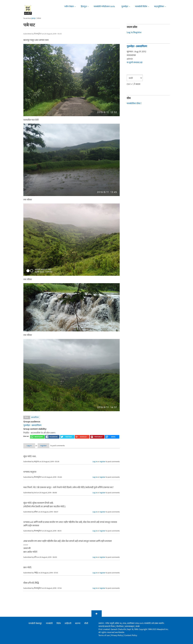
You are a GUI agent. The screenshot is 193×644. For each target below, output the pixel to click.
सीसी (86, 623)
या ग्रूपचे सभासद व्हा (135, 62)
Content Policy (131, 635)
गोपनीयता (120, 626)
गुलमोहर (125, 7)
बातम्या (78, 623)
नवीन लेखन (69, 7)
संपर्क (138, 626)
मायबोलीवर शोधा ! (134, 103)
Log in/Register (134, 32)
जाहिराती (68, 623)
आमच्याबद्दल (130, 626)
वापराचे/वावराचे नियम (107, 626)
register (46, 446)
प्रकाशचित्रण (35, 417)
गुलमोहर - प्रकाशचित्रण (32, 425)
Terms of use (104, 635)
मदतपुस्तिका (159, 7)
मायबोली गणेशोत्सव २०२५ (104, 7)
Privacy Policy (117, 635)
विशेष (59, 623)
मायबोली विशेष (141, 7)
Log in (30, 446)
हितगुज (84, 7)
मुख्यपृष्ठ (33, 18)
